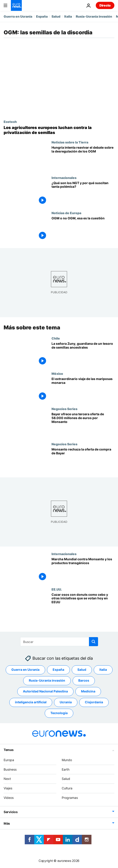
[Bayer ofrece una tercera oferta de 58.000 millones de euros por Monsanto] (83, 425)
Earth (66, 769)
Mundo (67, 760)
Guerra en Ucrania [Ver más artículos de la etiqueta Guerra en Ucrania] (25, 670)
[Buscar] (59, 642)
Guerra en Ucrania (18, 16)
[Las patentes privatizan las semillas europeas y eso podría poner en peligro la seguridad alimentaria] (59, 130)
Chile (56, 338)
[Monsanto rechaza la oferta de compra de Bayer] (83, 460)
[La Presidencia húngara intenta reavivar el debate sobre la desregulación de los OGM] (83, 158)
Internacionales (64, 178)
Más (7, 823)
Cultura (67, 788)
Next (7, 779)
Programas (70, 798)
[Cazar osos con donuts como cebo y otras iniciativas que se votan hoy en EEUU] (83, 605)
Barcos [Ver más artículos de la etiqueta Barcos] (84, 680)
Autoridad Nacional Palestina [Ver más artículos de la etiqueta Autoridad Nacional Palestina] (45, 691)
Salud (56, 16)
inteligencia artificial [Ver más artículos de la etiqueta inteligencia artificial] (31, 702)
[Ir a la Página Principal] (16, 5)
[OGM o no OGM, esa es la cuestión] (83, 229)
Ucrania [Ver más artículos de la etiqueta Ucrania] (66, 702)
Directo (105, 5)
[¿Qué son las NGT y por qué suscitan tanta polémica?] (83, 193)
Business (10, 769)
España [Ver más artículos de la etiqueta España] (58, 670)
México (57, 373)
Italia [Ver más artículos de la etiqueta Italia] (103, 670)
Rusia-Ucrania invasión (94, 16)
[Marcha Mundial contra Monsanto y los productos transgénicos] (83, 570)
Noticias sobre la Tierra (70, 142)
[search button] (93, 642)
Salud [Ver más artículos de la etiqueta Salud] (82, 670)
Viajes (8, 788)
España (42, 16)
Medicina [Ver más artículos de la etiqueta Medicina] (88, 691)
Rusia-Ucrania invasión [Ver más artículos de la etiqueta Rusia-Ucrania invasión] (47, 680)
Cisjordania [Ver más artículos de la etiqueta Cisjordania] (94, 702)
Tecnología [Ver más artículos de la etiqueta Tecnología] (59, 713)
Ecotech (10, 122)
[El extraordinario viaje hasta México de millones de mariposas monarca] (83, 389)
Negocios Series (64, 409)
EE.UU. (57, 589)
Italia (68, 16)
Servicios (11, 812)
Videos (9, 798)
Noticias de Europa (66, 213)
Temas (9, 750)
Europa (9, 760)
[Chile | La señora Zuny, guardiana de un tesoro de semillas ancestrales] (83, 354)
